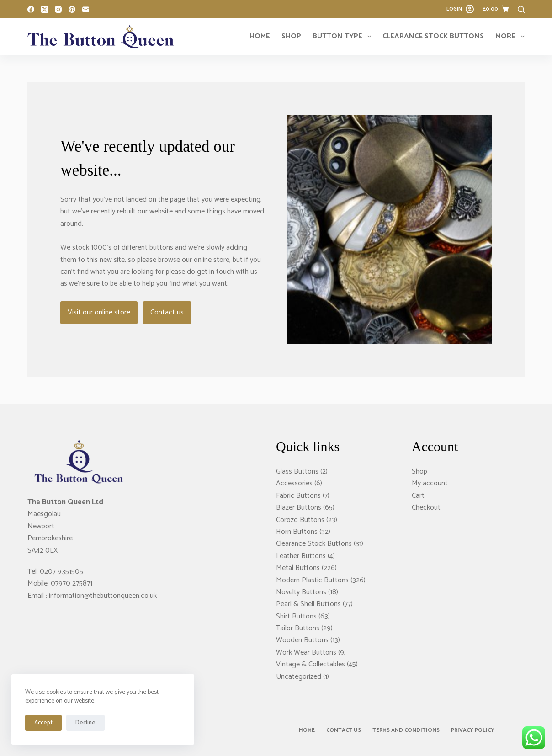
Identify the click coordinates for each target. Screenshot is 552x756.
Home (260, 36)
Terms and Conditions (406, 730)
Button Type (344, 36)
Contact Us (344, 730)
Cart (418, 496)
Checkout (426, 508)
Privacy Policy (473, 730)
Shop (291, 36)
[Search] (521, 9)
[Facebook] (31, 9)
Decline (85, 723)
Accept (43, 723)
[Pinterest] (72, 9)
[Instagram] (58, 9)
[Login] (460, 9)
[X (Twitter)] (45, 9)
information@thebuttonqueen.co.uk (103, 596)
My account (430, 483)
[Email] (86, 9)
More (510, 36)
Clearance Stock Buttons (433, 36)
